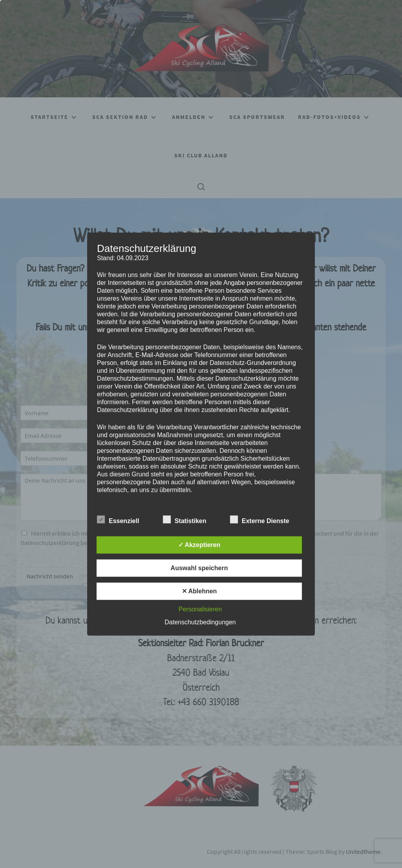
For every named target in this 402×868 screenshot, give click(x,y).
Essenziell (118, 519)
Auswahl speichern (199, 568)
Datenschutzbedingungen (200, 622)
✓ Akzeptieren (199, 544)
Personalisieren (200, 609)
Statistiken (185, 519)
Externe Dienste (260, 519)
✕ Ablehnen (199, 591)
